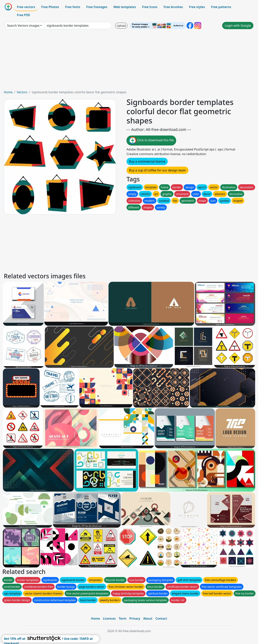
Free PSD (23, 15)
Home (8, 92)
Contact (161, 618)
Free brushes (173, 7)
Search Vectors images (23, 26)
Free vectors (26, 7)
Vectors (22, 92)
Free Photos (50, 7)
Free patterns (221, 7)
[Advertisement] (129, 61)
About (148, 618)
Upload (121, 26)
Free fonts (73, 7)
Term (122, 618)
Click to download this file (151, 141)
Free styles (197, 7)
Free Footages (97, 7)
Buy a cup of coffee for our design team (157, 170)
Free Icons (150, 7)
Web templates (125, 7)
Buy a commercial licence (147, 161)
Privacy (135, 618)
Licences (109, 618)
